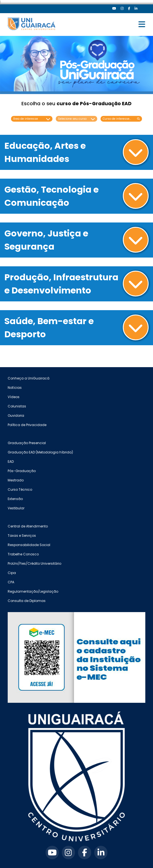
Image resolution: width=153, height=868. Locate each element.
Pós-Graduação (22, 471)
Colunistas (17, 406)
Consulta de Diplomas (27, 601)
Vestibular (16, 508)
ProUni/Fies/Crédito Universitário (34, 563)
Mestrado (16, 480)
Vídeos (14, 397)
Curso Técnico (20, 489)
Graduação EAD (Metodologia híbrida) (40, 452)
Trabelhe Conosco (23, 554)
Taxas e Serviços (22, 536)
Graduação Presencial (27, 443)
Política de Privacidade (27, 425)
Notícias (15, 388)
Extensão (15, 499)
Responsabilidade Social (29, 545)
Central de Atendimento (28, 526)
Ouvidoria (16, 416)
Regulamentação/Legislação (33, 591)
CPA (11, 582)
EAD (11, 462)
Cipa (12, 573)
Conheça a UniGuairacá (29, 378)
